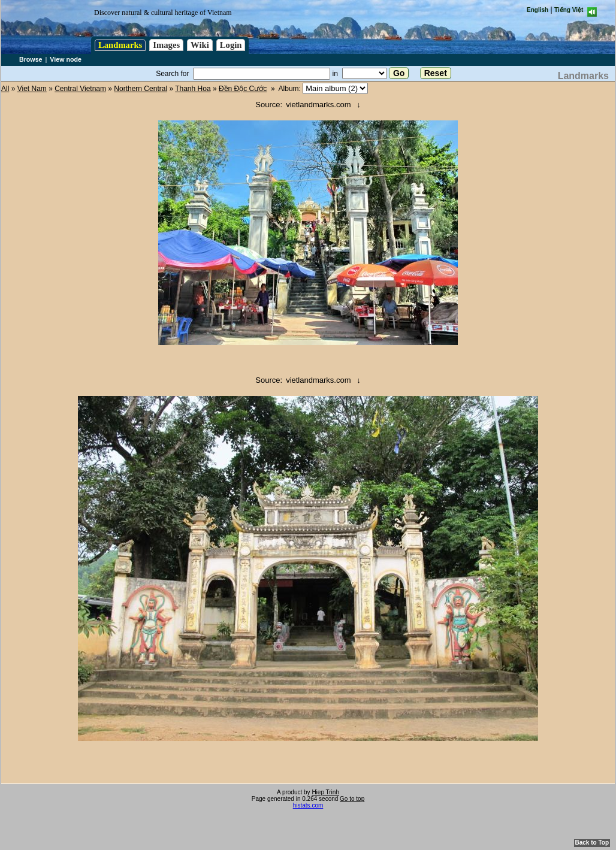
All (5, 89)
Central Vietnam (80, 89)
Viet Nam (32, 89)
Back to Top (592, 843)
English (538, 10)
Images (166, 45)
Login (231, 45)
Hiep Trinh (325, 792)
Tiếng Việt (569, 10)
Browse (31, 59)
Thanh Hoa (193, 89)
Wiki (200, 45)
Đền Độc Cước (243, 89)
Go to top (352, 799)
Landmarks (120, 45)
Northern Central (141, 89)
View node (66, 59)
